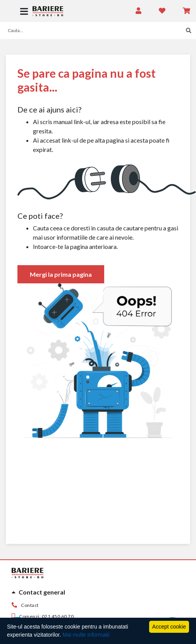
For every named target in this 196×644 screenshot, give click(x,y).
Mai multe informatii (86, 635)
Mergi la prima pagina (61, 274)
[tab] (98, 592)
